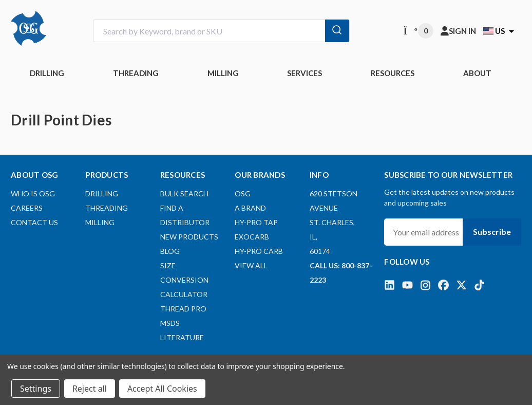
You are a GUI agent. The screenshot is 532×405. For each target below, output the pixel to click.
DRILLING (47, 73)
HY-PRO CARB (259, 251)
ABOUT (477, 73)
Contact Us (34, 222)
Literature (182, 337)
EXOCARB (252, 237)
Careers (27, 208)
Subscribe (492, 232)
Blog (170, 251)
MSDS (170, 323)
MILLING (223, 73)
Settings (36, 389)
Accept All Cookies (162, 389)
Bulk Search (184, 194)
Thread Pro (183, 309)
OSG (243, 194)
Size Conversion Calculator (184, 280)
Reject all (90, 389)
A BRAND (250, 208)
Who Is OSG (33, 194)
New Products (189, 237)
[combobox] (221, 31)
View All (251, 265)
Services (305, 73)
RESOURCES (393, 73)
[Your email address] (423, 232)
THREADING (136, 73)
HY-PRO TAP (256, 222)
